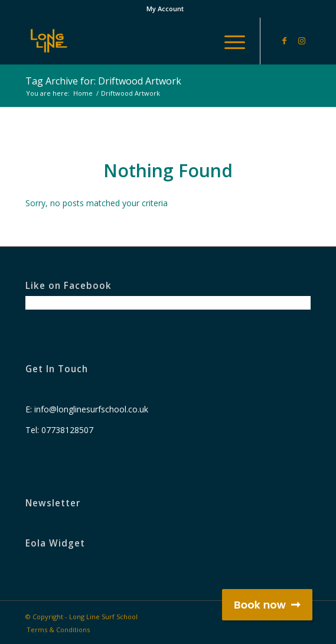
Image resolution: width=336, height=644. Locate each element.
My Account (165, 9)
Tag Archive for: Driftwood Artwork (103, 81)
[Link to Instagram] (302, 41)
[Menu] (229, 41)
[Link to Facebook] (284, 41)
